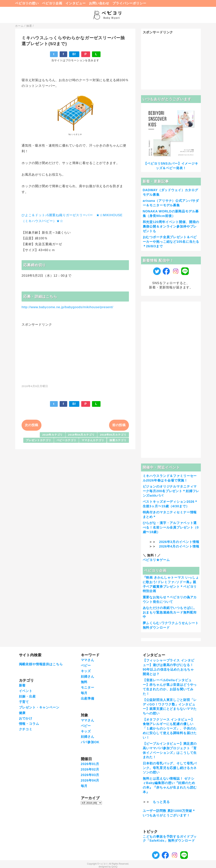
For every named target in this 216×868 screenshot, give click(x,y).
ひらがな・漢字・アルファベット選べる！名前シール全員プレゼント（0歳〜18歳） (171, 527)
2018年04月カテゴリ (81, 435)
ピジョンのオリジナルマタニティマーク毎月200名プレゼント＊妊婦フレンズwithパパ (171, 491)
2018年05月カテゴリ (113, 435)
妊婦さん (88, 677)
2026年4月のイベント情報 (179, 546)
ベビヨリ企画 (52, 3)
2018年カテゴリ (52, 435)
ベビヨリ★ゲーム (156, 560)
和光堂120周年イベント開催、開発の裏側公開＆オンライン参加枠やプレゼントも (171, 227)
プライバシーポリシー (129, 3)
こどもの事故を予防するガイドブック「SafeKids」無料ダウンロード (170, 839)
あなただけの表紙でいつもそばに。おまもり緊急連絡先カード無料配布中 (170, 612)
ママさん (88, 660)
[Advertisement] (75, 353)
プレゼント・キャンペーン (39, 707)
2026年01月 (90, 764)
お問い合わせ (99, 3)
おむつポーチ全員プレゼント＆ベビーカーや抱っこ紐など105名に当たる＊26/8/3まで (171, 242)
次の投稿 (32, 425)
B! (74, 54)
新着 (22, 685)
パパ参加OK (90, 742)
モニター (88, 688)
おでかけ (26, 718)
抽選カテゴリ (118, 440)
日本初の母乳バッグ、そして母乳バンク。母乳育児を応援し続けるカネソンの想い (170, 768)
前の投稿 (119, 425)
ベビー (86, 666)
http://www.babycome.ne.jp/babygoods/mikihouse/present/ (67, 307)
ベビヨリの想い (27, 3)
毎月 (84, 693)
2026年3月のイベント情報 (179, 542)
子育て (24, 702)
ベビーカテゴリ (66, 440)
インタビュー (76, 3)
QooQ (114, 867)
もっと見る (161, 802)
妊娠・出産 (27, 696)
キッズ (86, 671)
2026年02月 (90, 769)
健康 (22, 713)
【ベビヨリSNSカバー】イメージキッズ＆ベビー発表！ (171, 166)
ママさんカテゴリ (93, 440)
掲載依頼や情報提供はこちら (41, 664)
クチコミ (26, 729)
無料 (84, 682)
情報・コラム (29, 724)
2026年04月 (90, 780)
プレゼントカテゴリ (38, 440)
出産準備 (88, 699)
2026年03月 (90, 775)
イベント (26, 691)
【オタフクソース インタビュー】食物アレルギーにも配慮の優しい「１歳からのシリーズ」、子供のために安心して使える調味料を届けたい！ (170, 729)
